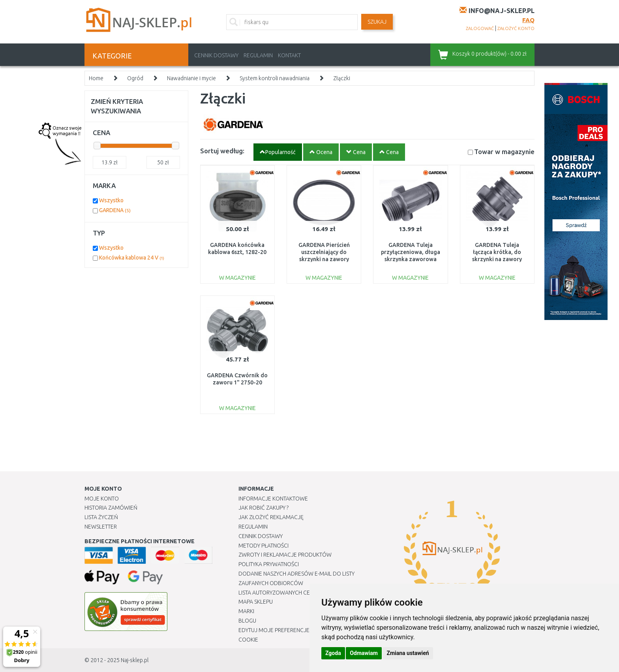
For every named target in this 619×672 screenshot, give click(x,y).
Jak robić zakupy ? (264, 508)
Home (96, 78)
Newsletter (101, 527)
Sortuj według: (222, 151)
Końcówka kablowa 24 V (132, 258)
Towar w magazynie (504, 152)
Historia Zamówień (111, 508)
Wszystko (111, 200)
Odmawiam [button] (364, 653)
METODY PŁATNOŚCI (264, 546)
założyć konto (516, 28)
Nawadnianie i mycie (191, 78)
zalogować (480, 28)
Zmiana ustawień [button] (408, 653)
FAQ (528, 20)
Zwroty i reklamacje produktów (285, 555)
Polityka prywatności (269, 564)
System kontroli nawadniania (275, 78)
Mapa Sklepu (256, 602)
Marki (246, 611)
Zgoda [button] (333, 653)
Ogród (135, 78)
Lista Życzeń (101, 517)
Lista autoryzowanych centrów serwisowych (303, 593)
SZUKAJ (377, 22)
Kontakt (289, 55)
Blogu (247, 621)
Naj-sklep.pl (135, 660)
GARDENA (115, 210)
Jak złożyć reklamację (271, 517)
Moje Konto (102, 499)
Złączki (342, 78)
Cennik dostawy (216, 55)
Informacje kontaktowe (273, 499)
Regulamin (258, 55)
